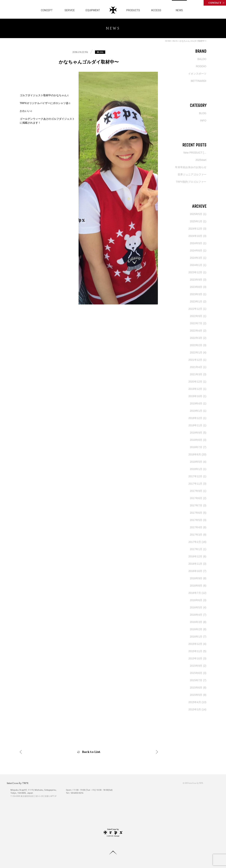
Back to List (91, 752)
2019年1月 (198, 411)
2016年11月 (197, 564)
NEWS (179, 10)
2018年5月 (198, 462)
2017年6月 (198, 513)
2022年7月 (198, 323)
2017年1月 (198, 549)
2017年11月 (197, 484)
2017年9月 (198, 491)
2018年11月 (197, 425)
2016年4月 (198, 615)
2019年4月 (198, 403)
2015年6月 (198, 688)
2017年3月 (198, 535)
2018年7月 (198, 447)
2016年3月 (198, 622)
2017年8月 (198, 498)
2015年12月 (197, 644)
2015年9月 (198, 666)
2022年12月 (197, 309)
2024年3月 (198, 258)
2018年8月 (198, 440)
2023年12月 (197, 272)
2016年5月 (198, 607)
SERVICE (70, 10)
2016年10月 (197, 571)
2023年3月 (198, 294)
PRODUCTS (133, 10)
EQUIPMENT (93, 10)
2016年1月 (198, 637)
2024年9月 (198, 243)
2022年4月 (198, 331)
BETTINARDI (198, 81)
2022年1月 (198, 352)
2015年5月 (198, 695)
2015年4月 (197, 702)
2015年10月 (197, 658)
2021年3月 (198, 374)
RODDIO (201, 66)
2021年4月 (198, 367)
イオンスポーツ (197, 74)
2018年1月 (198, 469)
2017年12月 (197, 476)
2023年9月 (198, 280)
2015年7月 (198, 680)
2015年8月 (198, 673)
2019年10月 (197, 396)
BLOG (175, 41)
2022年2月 (198, 345)
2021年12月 (197, 360)
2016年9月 (198, 578)
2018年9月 (198, 433)
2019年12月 (197, 389)
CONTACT (215, 3)
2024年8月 (198, 250)
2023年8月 (198, 287)
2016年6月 (198, 600)
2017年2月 (197, 542)
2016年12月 (197, 556)
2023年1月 (198, 301)
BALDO (202, 59)
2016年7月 (197, 593)
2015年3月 (197, 709)
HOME (168, 41)
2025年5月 (198, 214)
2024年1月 (198, 265)
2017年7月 (198, 505)
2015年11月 (197, 651)
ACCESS (156, 10)
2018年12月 (197, 418)
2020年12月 (197, 382)
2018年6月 (197, 454)
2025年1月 (198, 221)
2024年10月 (197, 236)
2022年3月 (198, 338)
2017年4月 (198, 527)
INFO (203, 120)
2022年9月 (198, 316)
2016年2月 (198, 629)
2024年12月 (197, 229)
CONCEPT (47, 10)
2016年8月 (198, 586)
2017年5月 (198, 520)
